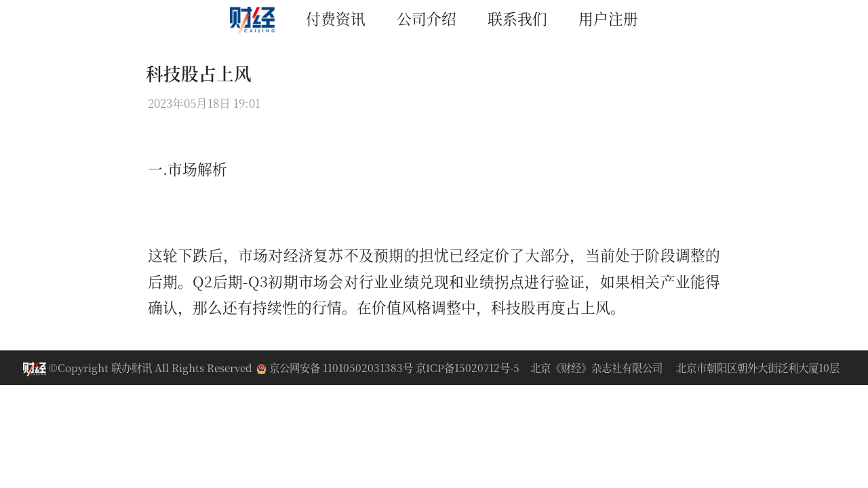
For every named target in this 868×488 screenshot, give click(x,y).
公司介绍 (427, 18)
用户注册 (608, 18)
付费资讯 (336, 18)
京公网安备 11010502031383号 (336, 367)
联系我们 (517, 18)
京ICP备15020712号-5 (468, 367)
